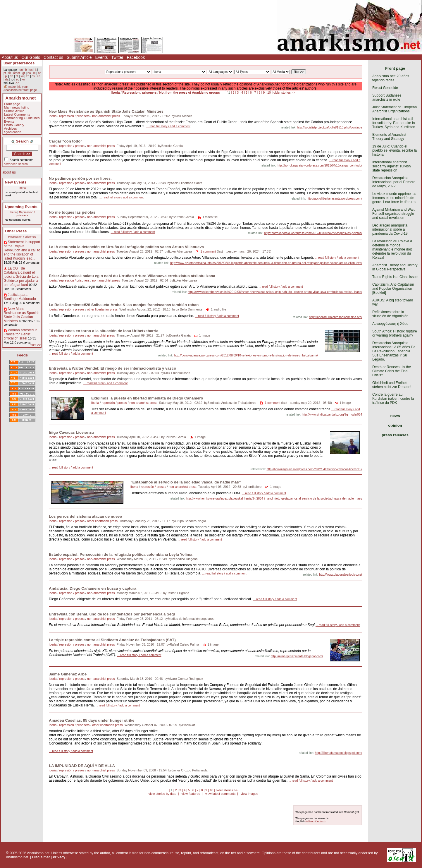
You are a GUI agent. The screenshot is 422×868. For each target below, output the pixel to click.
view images (249, 794)
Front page (12, 104)
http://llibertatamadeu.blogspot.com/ (339, 753)
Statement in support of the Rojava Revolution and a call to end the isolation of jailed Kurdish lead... (22, 250)
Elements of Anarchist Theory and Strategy (389, 137)
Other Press (16, 231)
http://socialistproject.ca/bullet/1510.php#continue (330, 127)
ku (22, 76)
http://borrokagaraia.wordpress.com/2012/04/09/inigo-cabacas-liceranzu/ (314, 469)
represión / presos (72, 146)
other (17, 73)
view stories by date (162, 794)
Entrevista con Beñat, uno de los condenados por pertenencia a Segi (112, 614)
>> (17, 83)
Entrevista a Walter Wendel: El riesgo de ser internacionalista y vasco (112, 368)
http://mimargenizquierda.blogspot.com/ (297, 656)
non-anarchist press (106, 116)
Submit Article (79, 57)
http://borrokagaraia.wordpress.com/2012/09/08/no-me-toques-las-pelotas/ (313, 233)
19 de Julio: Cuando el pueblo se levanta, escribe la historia (395, 150)
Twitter (117, 57)
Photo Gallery (14, 125)
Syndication (13, 132)
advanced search (16, 164)
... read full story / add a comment (168, 126)
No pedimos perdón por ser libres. (80, 178)
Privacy (59, 857)
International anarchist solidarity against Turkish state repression (391, 166)
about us (9, 172)
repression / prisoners (74, 116)
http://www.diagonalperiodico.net (341, 575)
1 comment (208, 251)
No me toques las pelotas (72, 212)
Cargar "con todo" (66, 141)
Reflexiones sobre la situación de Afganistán (390, 314)
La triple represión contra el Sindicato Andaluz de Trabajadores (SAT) (112, 640)
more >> (35, 345)
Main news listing (17, 107)
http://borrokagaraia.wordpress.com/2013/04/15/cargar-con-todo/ (320, 165)
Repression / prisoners (26, 214)
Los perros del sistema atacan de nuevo (86, 516)
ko (23, 79)
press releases (395, 435)
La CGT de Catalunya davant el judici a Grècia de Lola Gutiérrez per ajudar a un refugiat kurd (21, 277)
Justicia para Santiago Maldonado (20, 297)
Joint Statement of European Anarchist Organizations (395, 109)
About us (10, 57)
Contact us (53, 57)
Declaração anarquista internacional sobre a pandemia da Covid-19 (390, 229)
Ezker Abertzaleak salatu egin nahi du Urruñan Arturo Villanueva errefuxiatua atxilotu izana (132, 276)
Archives (11, 128)
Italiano (310, 821)
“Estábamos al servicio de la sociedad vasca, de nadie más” (186, 482)
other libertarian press (102, 309)
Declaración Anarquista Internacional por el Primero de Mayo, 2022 (394, 182)
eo (18, 79)
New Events (16, 182)
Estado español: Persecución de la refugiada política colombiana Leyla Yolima (121, 554)
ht (17, 76)
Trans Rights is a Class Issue (395, 277)
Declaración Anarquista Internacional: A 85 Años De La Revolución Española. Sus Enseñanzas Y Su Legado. (394, 351)
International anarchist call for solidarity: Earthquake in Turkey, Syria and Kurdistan (394, 123)
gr (24, 73)
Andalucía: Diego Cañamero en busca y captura (93, 588)
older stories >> (284, 92)
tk (10, 73)
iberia (53, 116)
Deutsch (320, 821)
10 (269, 92)
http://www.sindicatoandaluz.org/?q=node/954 (332, 415)
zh (28, 76)
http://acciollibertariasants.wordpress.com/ (335, 199)
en (21, 70)
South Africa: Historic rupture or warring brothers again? (395, 333)
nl (35, 73)
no (29, 73)
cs (33, 76)
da (7, 79)
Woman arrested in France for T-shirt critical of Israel (21, 334)
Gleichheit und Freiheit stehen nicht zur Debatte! (392, 385)
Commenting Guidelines (22, 118)
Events (102, 57)
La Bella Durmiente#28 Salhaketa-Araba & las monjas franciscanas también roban (124, 305)
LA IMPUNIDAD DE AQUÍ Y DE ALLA (82, 766)
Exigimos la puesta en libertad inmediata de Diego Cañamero (147, 398)
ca (39, 76)
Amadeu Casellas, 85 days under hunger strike (92, 720)
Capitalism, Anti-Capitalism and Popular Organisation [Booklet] (393, 289)
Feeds (22, 355)
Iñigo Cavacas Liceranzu (71, 432)
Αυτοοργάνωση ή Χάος (390, 324)
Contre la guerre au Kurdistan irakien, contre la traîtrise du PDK (393, 399)
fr (26, 70)
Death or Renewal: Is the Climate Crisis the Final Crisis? (392, 371)
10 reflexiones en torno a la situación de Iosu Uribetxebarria (104, 331)
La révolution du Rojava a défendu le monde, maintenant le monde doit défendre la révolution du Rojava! (392, 249)
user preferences (19, 63)
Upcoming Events (21, 207)
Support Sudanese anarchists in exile (387, 97)
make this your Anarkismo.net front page (20, 88)
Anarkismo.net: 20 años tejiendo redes (391, 78)
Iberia (22, 188)
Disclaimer (41, 857)
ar (39, 73)
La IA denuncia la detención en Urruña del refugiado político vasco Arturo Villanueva (126, 247)
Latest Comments (17, 114)
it (36, 70)
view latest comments (220, 794)
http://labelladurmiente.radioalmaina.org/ (335, 317)
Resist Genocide (385, 88)
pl (6, 76)
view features (191, 794)
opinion (395, 425)
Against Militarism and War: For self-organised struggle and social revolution (394, 214)
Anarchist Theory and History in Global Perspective (395, 267)
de (12, 76)
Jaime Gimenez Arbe (68, 674)
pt (5, 73)
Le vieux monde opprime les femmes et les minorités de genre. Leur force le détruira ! (395, 198)
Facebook (136, 57)
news (395, 416)
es (31, 70)
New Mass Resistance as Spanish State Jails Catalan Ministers (22, 315)
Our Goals (31, 57)
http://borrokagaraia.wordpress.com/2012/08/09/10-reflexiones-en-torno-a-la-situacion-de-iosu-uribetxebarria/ (246, 355)
